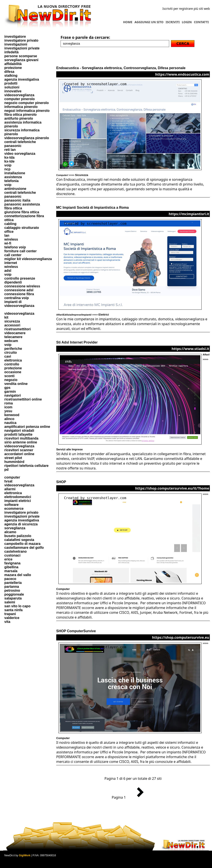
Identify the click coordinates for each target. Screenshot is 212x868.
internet (11, 263)
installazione (15, 173)
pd (6, 470)
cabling (10, 224)
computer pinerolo (19, 99)
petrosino (12, 590)
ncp (7, 169)
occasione (13, 372)
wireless (11, 239)
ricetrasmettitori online (23, 399)
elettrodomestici (18, 497)
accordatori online (19, 454)
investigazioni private (22, 48)
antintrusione (15, 189)
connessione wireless (22, 286)
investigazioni (16, 44)
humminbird (14, 462)
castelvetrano (15, 551)
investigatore (15, 37)
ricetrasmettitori (18, 329)
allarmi (10, 489)
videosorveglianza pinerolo (27, 138)
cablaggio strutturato (22, 228)
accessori (12, 325)
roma (9, 403)
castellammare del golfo (24, 548)
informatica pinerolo (21, 107)
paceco (10, 579)
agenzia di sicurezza (21, 524)
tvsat (8, 481)
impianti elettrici (18, 501)
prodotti (11, 83)
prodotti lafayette (18, 434)
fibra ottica (13, 208)
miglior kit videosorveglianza (28, 259)
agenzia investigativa (22, 79)
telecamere (13, 337)
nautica (10, 423)
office (9, 232)
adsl (8, 271)
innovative (13, 91)
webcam (11, 341)
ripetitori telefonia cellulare (26, 466)
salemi (10, 602)
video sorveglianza (20, 154)
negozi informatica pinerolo (27, 111)
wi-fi (8, 243)
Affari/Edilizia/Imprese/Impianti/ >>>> (83, 315)
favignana (12, 563)
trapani (10, 614)
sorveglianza (15, 528)
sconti (9, 376)
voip (8, 165)
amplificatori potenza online (27, 427)
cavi (8, 356)
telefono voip (15, 247)
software (11, 505)
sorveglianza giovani (21, 60)
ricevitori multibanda (21, 438)
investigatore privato (21, 40)
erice (8, 559)
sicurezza (12, 321)
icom (8, 407)
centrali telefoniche (20, 142)
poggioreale (14, 594)
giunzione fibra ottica (22, 212)
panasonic (13, 146)
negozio (11, 380)
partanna (12, 587)
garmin (10, 392)
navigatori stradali (19, 431)
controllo (12, 364)
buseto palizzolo (18, 536)
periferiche (13, 349)
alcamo (10, 532)
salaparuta (13, 598)
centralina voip (17, 298)
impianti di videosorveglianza (19, 304)
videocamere (15, 333)
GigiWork (25, 855)
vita (7, 622)
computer (12, 477)
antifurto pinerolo (19, 118)
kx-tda (9, 157)
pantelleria (13, 583)
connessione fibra (19, 294)
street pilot (13, 458)
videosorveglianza (19, 95)
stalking (11, 76)
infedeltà (11, 52)
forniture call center (20, 251)
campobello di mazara (22, 544)
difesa (9, 72)
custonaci (12, 555)
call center (13, 255)
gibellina (11, 567)
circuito (11, 353)
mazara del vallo (18, 575)
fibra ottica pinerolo (20, 115)
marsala (11, 571)
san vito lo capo (17, 606)
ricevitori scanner (19, 450)
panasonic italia (17, 200)
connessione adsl (19, 290)
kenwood (12, 415)
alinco (9, 419)
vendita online (16, 384)
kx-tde (9, 161)
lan (7, 235)
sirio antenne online (21, 442)
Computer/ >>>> (72, 175)
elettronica (13, 360)
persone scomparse (21, 56)
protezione (13, 68)
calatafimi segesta (19, 540)
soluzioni (12, 87)
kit (6, 317)
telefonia (11, 181)
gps (7, 388)
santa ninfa (13, 610)
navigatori (13, 395)
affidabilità (13, 64)
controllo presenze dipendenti (20, 280)
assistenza (13, 177)
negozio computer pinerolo (26, 103)
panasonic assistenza (22, 204)
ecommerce (14, 509)
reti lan (10, 150)
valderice (12, 618)
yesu (8, 411)
